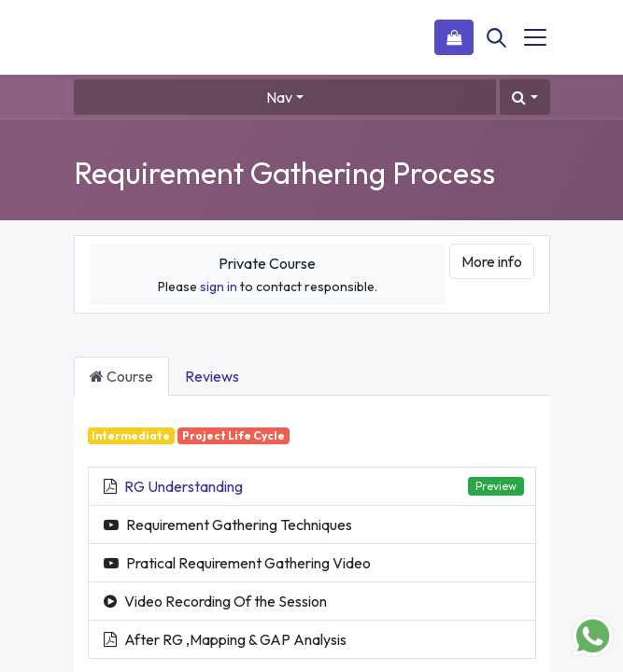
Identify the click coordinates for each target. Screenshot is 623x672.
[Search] (497, 37)
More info (492, 261)
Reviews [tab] (212, 376)
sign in (219, 287)
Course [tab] (121, 376)
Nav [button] (279, 97)
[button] (524, 97)
